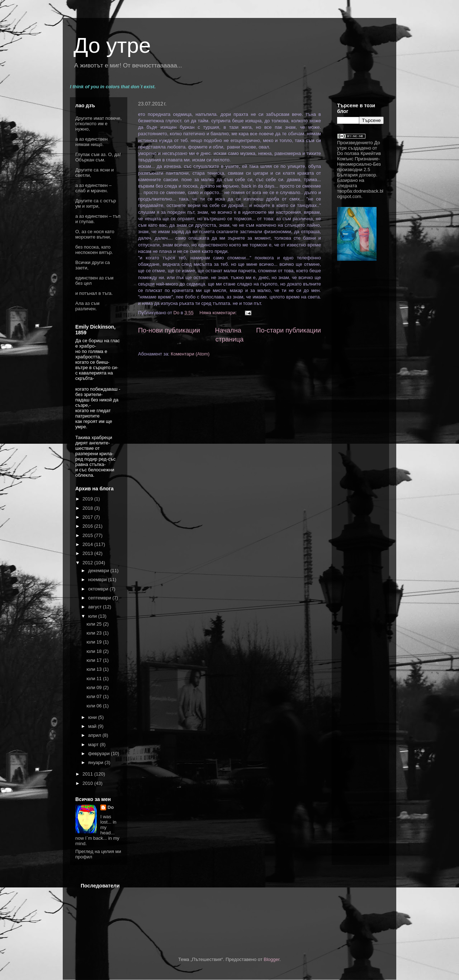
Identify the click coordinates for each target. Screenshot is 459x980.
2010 (88, 783)
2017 (88, 517)
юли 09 (95, 687)
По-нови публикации (169, 330)
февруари (100, 753)
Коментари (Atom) (190, 354)
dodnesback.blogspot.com (360, 194)
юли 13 (95, 669)
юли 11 (95, 679)
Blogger (271, 959)
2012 (88, 563)
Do (111, 807)
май (93, 726)
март (94, 745)
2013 (88, 553)
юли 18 (95, 651)
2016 (88, 526)
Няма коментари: (219, 313)
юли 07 (95, 696)
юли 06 (95, 706)
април (95, 735)
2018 (88, 508)
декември (99, 571)
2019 (88, 499)
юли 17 (95, 660)
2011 (88, 774)
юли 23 (95, 633)
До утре (112, 45)
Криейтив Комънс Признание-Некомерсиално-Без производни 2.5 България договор (359, 164)
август (96, 607)
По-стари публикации (288, 330)
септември (100, 598)
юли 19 (95, 642)
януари (96, 762)
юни (93, 717)
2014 (88, 544)
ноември (98, 579)
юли (93, 616)
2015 (88, 535)
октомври (99, 589)
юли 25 (95, 624)
